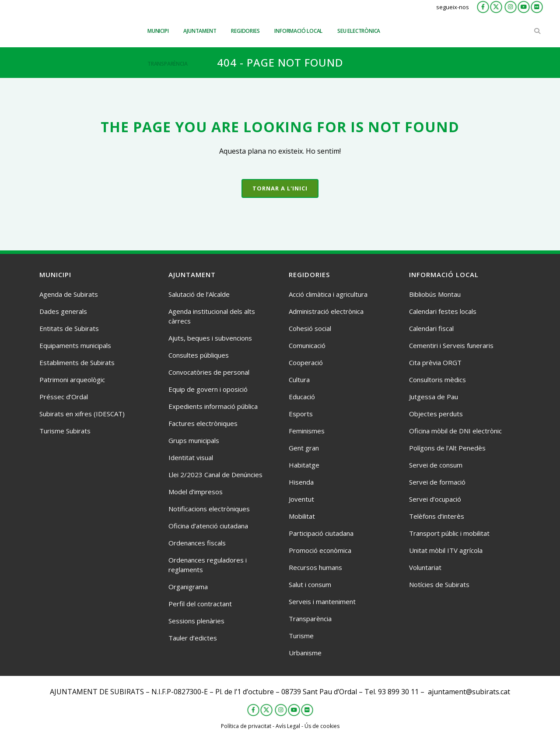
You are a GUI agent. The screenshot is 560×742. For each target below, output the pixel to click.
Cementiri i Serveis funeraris (451, 345)
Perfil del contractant (200, 604)
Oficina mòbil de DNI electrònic (455, 431)
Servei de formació (437, 482)
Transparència (310, 619)
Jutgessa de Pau (434, 397)
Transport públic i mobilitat (449, 533)
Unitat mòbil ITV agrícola (446, 550)
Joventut (301, 499)
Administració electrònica (326, 311)
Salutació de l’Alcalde (199, 294)
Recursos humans (315, 567)
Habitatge (304, 465)
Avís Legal (288, 726)
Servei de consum (436, 465)
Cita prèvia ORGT (435, 362)
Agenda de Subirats (69, 294)
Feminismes (307, 431)
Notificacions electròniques (209, 509)
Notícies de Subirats (439, 584)
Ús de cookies (322, 726)
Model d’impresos (196, 492)
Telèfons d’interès (437, 516)
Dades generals (63, 311)
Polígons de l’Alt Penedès (447, 448)
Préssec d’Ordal (64, 397)
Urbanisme (305, 653)
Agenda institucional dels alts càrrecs (212, 316)
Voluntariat (425, 567)
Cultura (299, 380)
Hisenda (301, 482)
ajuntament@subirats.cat (469, 692)
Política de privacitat (246, 726)
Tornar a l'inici (280, 188)
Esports (301, 414)
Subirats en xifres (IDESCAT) (82, 414)
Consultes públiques (199, 355)
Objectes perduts (436, 414)
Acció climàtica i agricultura (328, 294)
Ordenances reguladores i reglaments (208, 565)
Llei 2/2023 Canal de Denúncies (215, 475)
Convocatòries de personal (209, 372)
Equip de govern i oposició (208, 389)
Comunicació (307, 345)
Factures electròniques (203, 423)
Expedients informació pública (213, 406)
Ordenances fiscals (197, 543)
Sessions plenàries (196, 621)
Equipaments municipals (75, 345)
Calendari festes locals (443, 311)
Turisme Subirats (65, 431)
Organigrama (188, 587)
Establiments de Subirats (77, 362)
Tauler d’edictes (193, 638)
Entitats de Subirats (69, 328)
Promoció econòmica (320, 550)
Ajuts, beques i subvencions (210, 338)
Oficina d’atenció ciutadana (208, 526)
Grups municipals (194, 440)
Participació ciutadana (321, 533)
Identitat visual (191, 457)
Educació (302, 397)
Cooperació (306, 362)
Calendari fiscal (431, 328)
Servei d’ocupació (435, 499)
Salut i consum (310, 584)
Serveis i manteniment (322, 601)
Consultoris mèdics (437, 380)
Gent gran (304, 448)
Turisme (301, 636)
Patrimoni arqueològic (72, 380)
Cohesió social (310, 328)
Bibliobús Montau (435, 294)
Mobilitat (302, 516)
